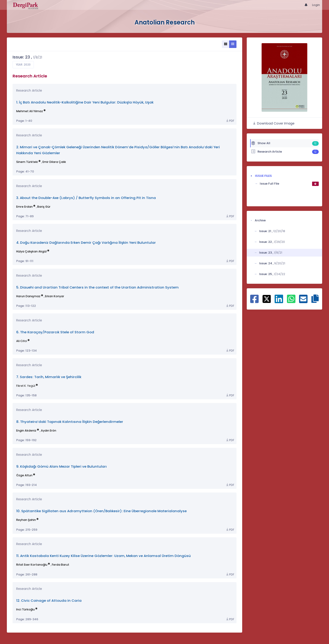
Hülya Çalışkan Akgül (31, 251)
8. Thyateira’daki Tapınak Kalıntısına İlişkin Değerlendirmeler (70, 422)
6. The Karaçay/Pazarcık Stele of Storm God (55, 332)
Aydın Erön (49, 431)
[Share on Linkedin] (279, 301)
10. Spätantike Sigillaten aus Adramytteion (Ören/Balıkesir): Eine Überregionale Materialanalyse (101, 511)
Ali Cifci (22, 341)
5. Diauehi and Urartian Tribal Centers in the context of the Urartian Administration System (97, 287)
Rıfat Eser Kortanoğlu (32, 565)
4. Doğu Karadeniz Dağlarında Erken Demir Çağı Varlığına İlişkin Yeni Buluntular (86, 242)
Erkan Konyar (55, 296)
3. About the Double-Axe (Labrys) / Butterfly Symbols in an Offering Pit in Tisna (86, 198)
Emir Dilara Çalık (54, 162)
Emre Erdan (24, 207)
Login (316, 5)
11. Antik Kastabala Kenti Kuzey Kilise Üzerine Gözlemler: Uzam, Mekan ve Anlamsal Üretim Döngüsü (103, 556)
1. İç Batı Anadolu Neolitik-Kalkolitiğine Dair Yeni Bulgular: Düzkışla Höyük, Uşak (85, 102)
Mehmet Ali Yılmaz (30, 111)
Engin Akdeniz (26, 431)
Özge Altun (24, 475)
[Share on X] (267, 299)
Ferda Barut (61, 565)
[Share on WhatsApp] (291, 301)
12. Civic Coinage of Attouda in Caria (49, 600)
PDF (230, 121)
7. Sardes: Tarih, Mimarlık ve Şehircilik (49, 377)
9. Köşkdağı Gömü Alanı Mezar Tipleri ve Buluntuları (61, 466)
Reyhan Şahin (26, 520)
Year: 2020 (23, 65)
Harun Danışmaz (28, 296)
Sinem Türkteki (27, 162)
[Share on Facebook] (254, 301)
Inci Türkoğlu (25, 609)
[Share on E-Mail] (303, 301)
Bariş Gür (44, 207)
